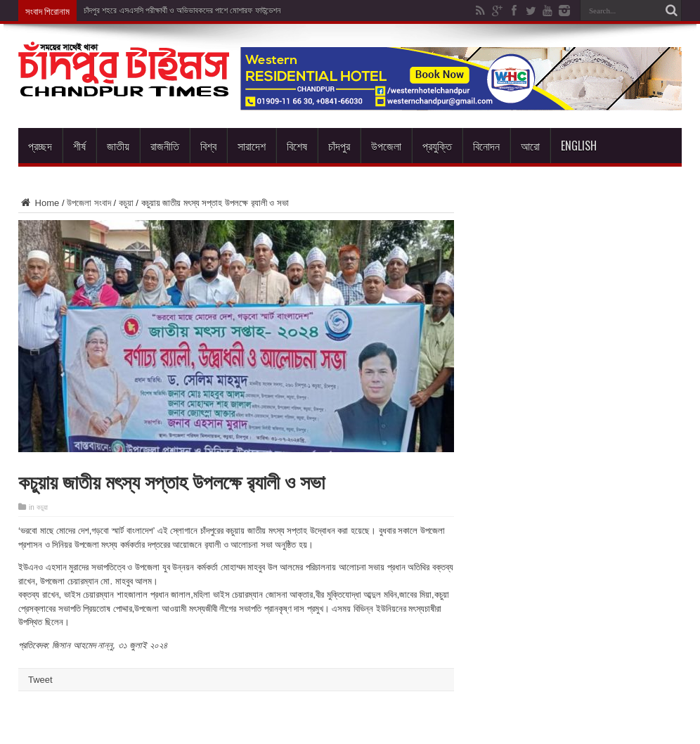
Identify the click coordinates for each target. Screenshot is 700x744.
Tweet (40, 680)
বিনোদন (486, 146)
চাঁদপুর (339, 146)
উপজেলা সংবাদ (89, 203)
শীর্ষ (79, 146)
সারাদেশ (252, 146)
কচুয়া (126, 203)
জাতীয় (118, 146)
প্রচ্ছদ (40, 146)
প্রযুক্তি (437, 146)
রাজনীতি (165, 146)
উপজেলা (386, 146)
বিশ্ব (208, 146)
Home (39, 203)
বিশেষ (297, 146)
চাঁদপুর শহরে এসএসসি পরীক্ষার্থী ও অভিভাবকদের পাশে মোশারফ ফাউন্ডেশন (182, 11)
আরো (530, 146)
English (579, 146)
